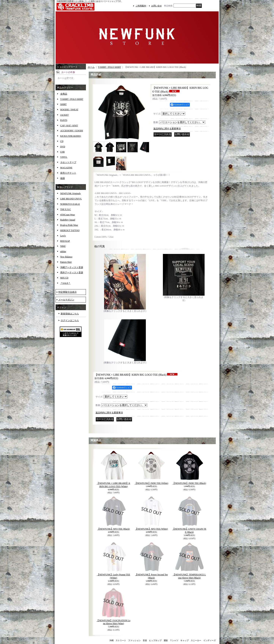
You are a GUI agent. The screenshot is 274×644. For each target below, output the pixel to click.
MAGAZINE (66, 168)
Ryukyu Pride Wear (69, 225)
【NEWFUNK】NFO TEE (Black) (114, 529)
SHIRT (64, 104)
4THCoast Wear (68, 215)
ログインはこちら (70, 320)
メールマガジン (66, 300)
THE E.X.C (66, 209)
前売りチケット (68, 173)
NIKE (63, 246)
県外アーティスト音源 (72, 273)
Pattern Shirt (66, 262)
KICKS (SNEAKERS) (71, 136)
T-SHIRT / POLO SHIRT (72, 99)
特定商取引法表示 (68, 292)
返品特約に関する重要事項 (167, 129)
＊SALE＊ (65, 283)
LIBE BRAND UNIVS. (71, 199)
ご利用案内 (141, 6)
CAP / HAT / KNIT (69, 126)
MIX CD (64, 278)
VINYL (64, 157)
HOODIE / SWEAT (69, 110)
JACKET (65, 115)
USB (62, 152)
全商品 (64, 94)
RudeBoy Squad (68, 220)
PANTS (64, 120)
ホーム (91, 67)
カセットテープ (68, 162)
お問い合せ (157, 6)
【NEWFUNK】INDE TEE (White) (152, 483)
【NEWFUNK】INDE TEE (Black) (189, 483)
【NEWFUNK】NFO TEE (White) (151, 529)
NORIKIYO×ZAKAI (70, 204)
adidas (63, 251)
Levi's (63, 236)
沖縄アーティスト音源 (72, 267)
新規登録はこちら (70, 314)
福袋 (63, 178)
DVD (63, 147)
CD (62, 141)
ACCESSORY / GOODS (72, 131)
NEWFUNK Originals (71, 193)
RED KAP (65, 241)
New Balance (66, 257)
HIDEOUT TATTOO (70, 230)
